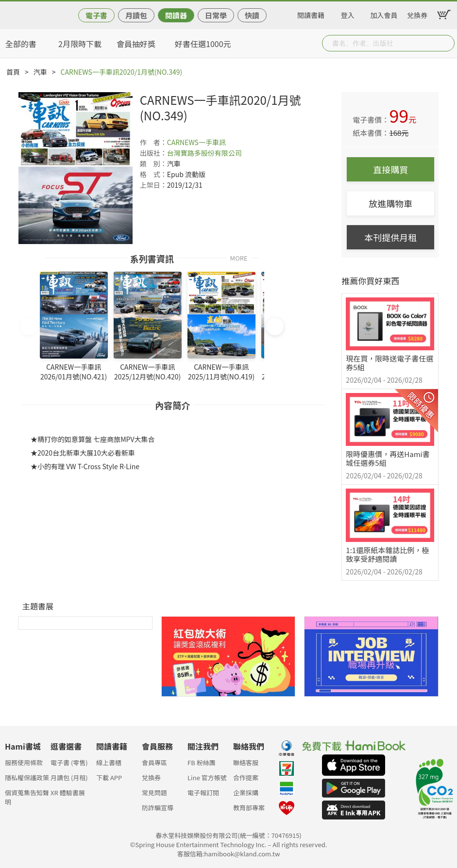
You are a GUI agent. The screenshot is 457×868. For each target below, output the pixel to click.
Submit (446, 43)
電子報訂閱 (203, 793)
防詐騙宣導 (158, 808)
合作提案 (246, 778)
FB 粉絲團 (202, 762)
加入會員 (384, 14)
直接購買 (390, 169)
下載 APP (109, 778)
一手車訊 (212, 142)
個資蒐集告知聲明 (27, 795)
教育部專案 (249, 808)
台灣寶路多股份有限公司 (204, 153)
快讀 (252, 15)
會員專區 (154, 762)
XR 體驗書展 (68, 793)
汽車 (40, 72)
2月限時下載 (80, 44)
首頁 (13, 72)
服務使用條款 (24, 762)
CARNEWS (183, 142)
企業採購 (246, 793)
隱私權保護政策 (27, 778)
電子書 (96, 15)
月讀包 (136, 15)
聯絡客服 (246, 762)
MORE (239, 257)
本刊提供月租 (390, 237)
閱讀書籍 (311, 14)
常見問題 (154, 793)
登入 (348, 14)
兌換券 (417, 14)
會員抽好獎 (136, 44)
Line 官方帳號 (207, 778)
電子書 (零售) (69, 762)
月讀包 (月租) (69, 778)
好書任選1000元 (203, 44)
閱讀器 (176, 15)
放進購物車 (390, 203)
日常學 (216, 15)
